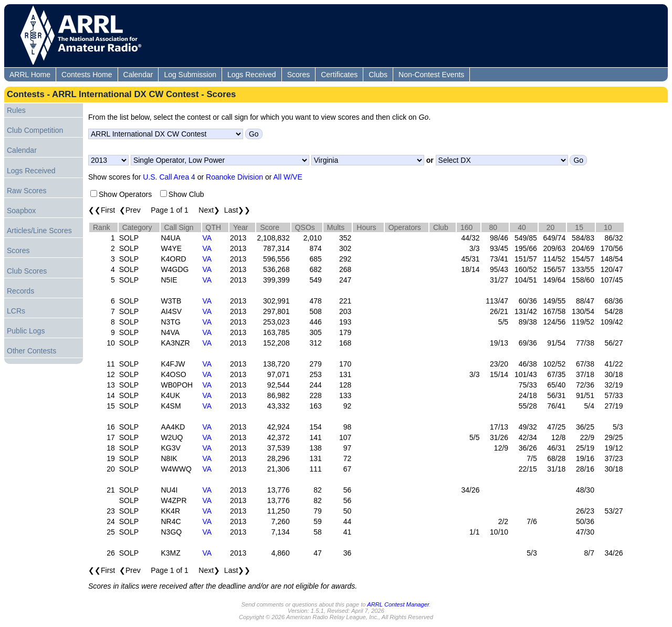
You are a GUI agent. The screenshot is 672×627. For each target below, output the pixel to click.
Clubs (378, 75)
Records (20, 291)
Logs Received (252, 75)
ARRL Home (30, 75)
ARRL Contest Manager (398, 604)
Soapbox (21, 211)
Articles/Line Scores (39, 231)
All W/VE (288, 177)
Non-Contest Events (431, 75)
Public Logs (26, 331)
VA (207, 238)
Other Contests (31, 351)
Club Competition (35, 130)
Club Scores (27, 271)
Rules (16, 110)
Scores (299, 75)
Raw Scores (27, 191)
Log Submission (190, 75)
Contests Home (87, 75)
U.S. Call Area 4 (169, 177)
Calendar (138, 75)
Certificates (339, 75)
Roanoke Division (234, 177)
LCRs (16, 311)
